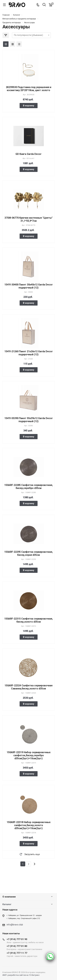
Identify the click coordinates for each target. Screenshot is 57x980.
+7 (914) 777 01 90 (25, 941)
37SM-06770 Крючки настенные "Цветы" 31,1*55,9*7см (29, 219)
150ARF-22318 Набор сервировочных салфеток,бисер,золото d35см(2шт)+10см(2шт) (29, 825)
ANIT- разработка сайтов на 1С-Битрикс (21, 975)
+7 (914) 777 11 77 (25, 954)
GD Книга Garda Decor (28, 154)
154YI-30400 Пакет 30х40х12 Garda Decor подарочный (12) (29, 286)
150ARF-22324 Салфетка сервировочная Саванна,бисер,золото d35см (28, 687)
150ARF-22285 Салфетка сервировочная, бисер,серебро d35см (28, 487)
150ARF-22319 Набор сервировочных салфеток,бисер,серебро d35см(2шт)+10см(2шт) (29, 755)
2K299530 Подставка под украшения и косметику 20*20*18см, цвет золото (29, 89)
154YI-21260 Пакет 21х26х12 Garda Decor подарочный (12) (29, 353)
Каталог (7, 904)
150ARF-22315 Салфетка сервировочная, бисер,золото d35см (28, 620)
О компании (9, 897)
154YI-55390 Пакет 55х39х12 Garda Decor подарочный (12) (29, 420)
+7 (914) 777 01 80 (25, 948)
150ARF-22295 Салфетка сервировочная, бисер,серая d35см (28, 553)
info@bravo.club (15, 925)
